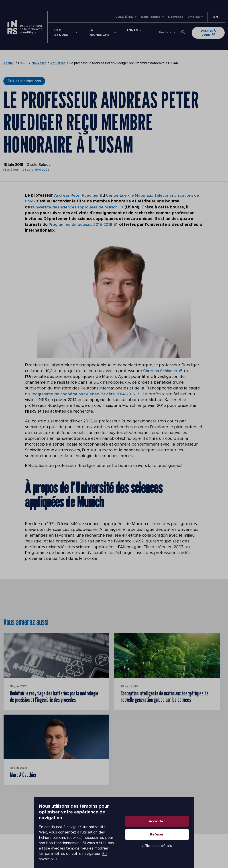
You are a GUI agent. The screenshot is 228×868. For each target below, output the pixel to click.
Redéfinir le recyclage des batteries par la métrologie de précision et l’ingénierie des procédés (51, 702)
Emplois (194, 17)
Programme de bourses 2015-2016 (82, 224)
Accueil (9, 63)
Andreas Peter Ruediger (77, 196)
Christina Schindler (161, 371)
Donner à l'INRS (209, 33)
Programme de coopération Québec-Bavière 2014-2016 (85, 394)
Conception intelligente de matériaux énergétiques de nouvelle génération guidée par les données (167, 702)
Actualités (58, 63)
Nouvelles (176, 17)
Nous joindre (151, 17)
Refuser (191, 839)
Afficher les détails (191, 851)
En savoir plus (37, 853)
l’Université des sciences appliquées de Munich (76, 207)
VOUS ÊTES (124, 17)
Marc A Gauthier (26, 786)
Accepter (191, 826)
